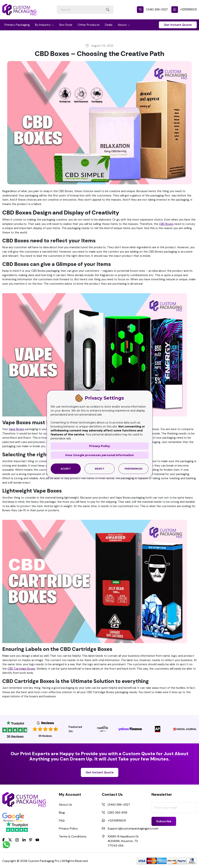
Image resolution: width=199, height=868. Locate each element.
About (122, 25)
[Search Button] (108, 10)
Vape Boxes (16, 429)
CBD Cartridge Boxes (21, 669)
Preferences (133, 469)
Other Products (89, 25)
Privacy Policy (68, 828)
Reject (100, 469)
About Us (65, 805)
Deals (109, 25)
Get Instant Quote (178, 25)
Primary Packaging (17, 25)
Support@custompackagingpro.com (133, 828)
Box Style (66, 25)
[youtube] (37, 840)
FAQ (62, 820)
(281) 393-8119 (117, 813)
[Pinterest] (31, 840)
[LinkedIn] (24, 840)
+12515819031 (184, 9)
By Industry (43, 25)
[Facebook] (4, 840)
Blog (62, 813)
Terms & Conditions (73, 836)
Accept (66, 469)
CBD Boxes (166, 224)
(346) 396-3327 (152, 9)
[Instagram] (17, 840)
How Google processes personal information (100, 455)
